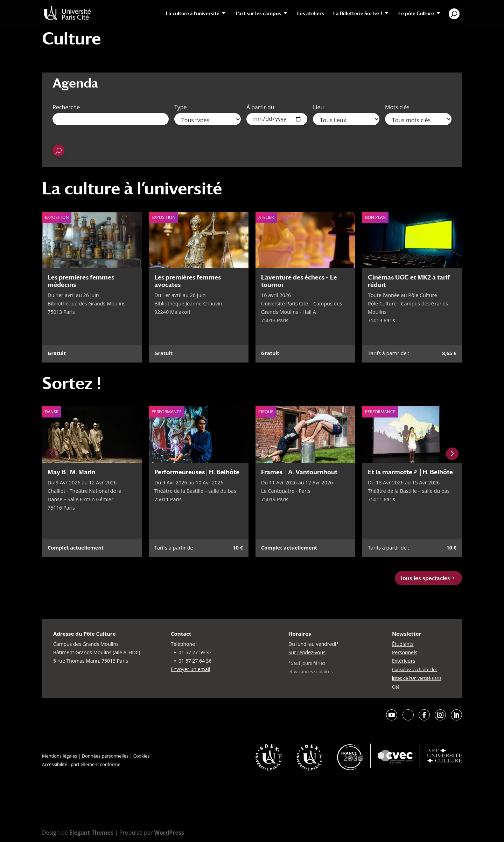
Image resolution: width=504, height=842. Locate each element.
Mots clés (397, 107)
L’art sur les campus (258, 13)
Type (181, 107)
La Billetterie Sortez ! (358, 13)
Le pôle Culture (416, 13)
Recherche (66, 107)
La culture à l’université (193, 13)
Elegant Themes (91, 833)
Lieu (318, 107)
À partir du (260, 107)
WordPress (169, 833)
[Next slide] (452, 454)
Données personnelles (105, 756)
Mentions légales (59, 756)
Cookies (142, 756)
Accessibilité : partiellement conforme (81, 764)
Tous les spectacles (425, 578)
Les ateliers (311, 13)
